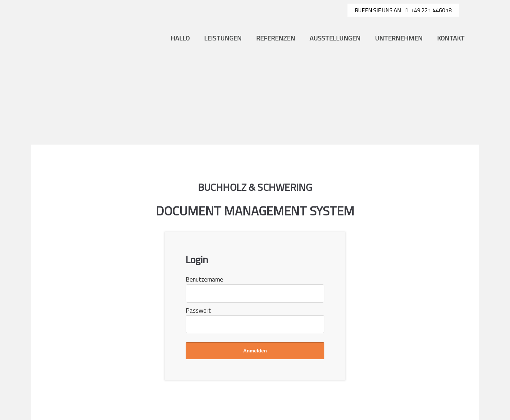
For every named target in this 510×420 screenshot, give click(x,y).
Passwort (198, 310)
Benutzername (204, 279)
